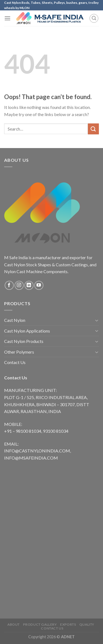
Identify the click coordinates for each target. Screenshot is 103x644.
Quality (87, 624)
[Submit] (93, 129)
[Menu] (7, 18)
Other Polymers (19, 352)
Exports (68, 624)
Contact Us (15, 362)
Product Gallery (40, 624)
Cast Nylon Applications (27, 331)
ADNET (68, 637)
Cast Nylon (15, 320)
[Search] (94, 18)
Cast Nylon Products (24, 341)
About (14, 624)
